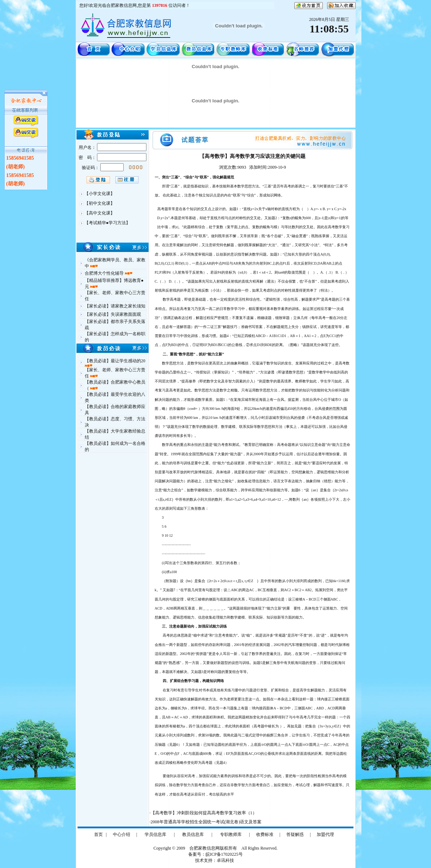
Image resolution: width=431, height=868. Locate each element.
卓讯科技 (225, 860)
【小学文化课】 (100, 194)
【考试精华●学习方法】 (107, 223)
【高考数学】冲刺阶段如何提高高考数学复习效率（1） (204, 813)
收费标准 (265, 834)
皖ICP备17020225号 (224, 854)
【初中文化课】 (100, 203)
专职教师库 (231, 834)
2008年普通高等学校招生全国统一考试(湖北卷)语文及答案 (206, 822)
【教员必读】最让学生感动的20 (115, 361)
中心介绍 (122, 834)
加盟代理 (325, 834)
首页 (98, 834)
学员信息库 (155, 834)
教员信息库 (193, 834)
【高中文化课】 (100, 213)
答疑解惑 (295, 834)
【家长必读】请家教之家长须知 (115, 306)
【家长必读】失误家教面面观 (113, 314)
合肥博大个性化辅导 (105, 273)
